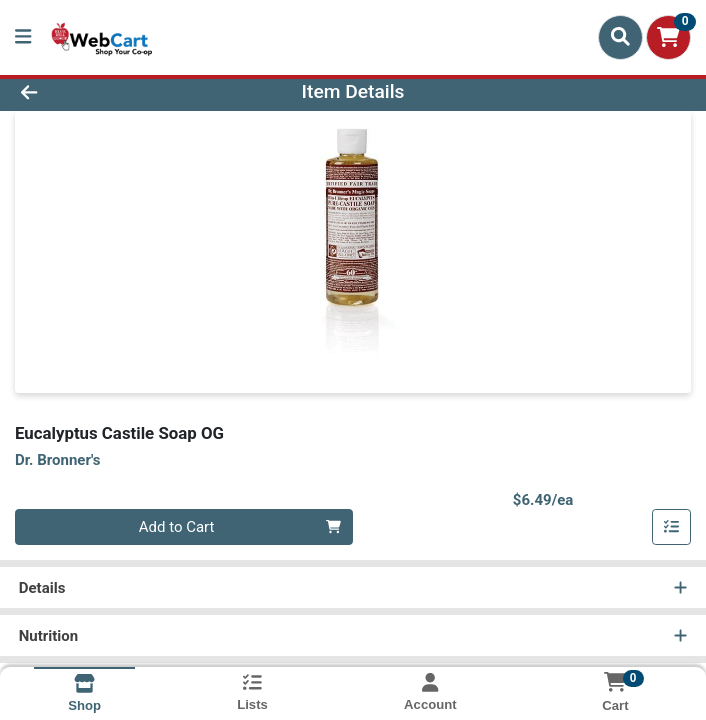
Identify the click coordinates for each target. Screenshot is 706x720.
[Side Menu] (23, 37)
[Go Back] (99, 92)
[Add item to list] (672, 527)
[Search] (620, 37)
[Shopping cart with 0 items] (668, 37)
